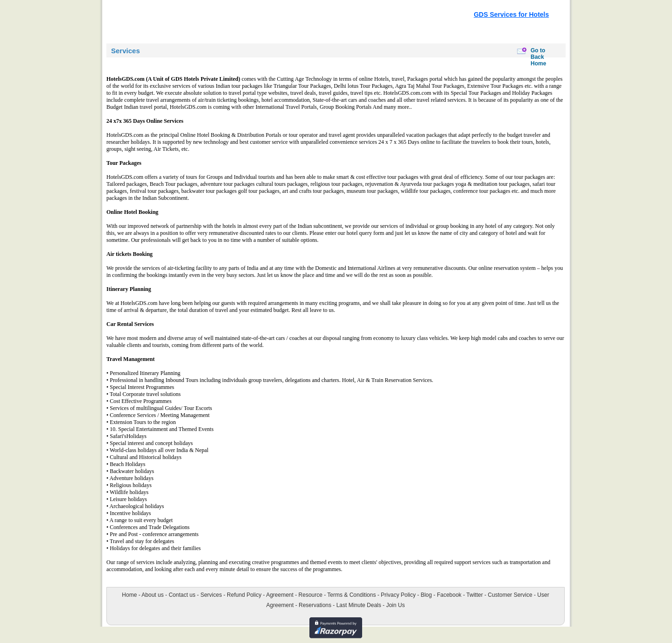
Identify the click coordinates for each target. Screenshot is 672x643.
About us (152, 595)
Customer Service (510, 595)
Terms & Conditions (351, 595)
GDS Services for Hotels (511, 14)
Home (129, 595)
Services (211, 595)
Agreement (280, 595)
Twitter (474, 595)
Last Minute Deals (359, 605)
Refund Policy (244, 595)
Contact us (182, 595)
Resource (311, 595)
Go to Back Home (538, 57)
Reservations (315, 605)
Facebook (449, 595)
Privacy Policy (398, 595)
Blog (426, 595)
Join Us (395, 605)
